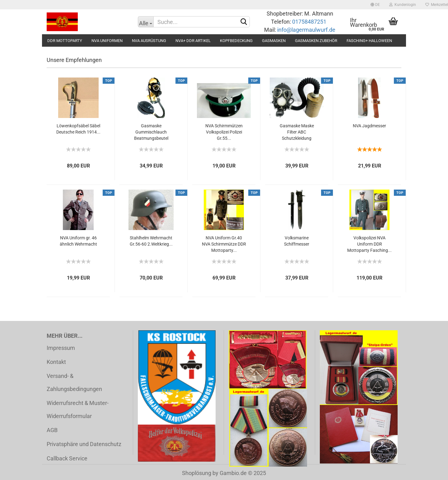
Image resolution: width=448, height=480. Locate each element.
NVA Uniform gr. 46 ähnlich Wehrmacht (78, 241)
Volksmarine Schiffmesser (297, 241)
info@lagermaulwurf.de (306, 30)
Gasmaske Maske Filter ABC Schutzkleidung (297, 132)
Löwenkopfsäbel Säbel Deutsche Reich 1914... (78, 129)
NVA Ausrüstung (149, 41)
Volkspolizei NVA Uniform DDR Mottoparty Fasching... (369, 244)
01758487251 (310, 22)
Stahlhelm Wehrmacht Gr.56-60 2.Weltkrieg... (151, 241)
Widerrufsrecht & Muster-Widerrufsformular (78, 409)
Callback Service (67, 458)
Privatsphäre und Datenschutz (84, 444)
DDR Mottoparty (65, 41)
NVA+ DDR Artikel (193, 41)
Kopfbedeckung (236, 41)
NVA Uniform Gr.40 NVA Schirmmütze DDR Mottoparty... (224, 244)
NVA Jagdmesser (369, 126)
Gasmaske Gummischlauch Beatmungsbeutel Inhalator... (151, 132)
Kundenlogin (403, 5)
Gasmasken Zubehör (316, 41)
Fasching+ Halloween (369, 41)
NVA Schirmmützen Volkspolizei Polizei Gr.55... (224, 132)
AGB (52, 430)
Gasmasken (274, 41)
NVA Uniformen (107, 41)
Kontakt (56, 362)
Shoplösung (197, 473)
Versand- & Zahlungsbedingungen (74, 382)
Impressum (61, 348)
